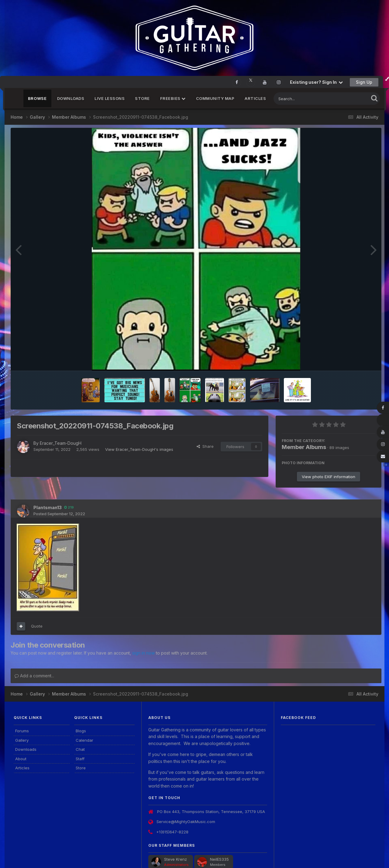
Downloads (71, 98)
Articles (255, 98)
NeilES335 (219, 859)
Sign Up (364, 82)
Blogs (81, 731)
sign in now (143, 653)
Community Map (215, 98)
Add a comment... (34, 676)
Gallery (22, 740)
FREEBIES (173, 98)
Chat (80, 749)
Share (205, 446)
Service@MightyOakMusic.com (186, 822)
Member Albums (304, 447)
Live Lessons (110, 98)
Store (142, 98)
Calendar (84, 740)
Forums (22, 731)
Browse (37, 98)
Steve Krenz (176, 859)
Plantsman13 (48, 507)
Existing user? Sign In (316, 82)
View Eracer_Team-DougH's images (139, 449)
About (21, 759)
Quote (37, 626)
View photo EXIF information (329, 477)
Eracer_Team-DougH (61, 443)
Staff (80, 759)
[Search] (305, 99)
